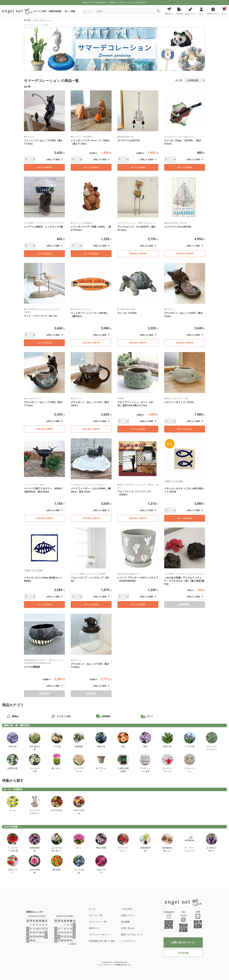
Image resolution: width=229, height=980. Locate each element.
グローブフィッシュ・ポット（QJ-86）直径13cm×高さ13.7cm (136, 404)
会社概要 (125, 922)
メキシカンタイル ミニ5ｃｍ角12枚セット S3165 (184, 490)
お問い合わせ (128, 928)
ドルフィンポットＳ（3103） (180, 402)
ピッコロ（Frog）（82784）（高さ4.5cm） (183, 142)
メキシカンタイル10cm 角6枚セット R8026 (43, 579)
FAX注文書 (183, 953)
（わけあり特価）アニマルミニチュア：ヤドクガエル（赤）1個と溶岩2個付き (184, 581)
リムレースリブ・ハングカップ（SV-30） (90, 579)
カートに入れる (44, 167)
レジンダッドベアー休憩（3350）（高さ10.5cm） (91, 228)
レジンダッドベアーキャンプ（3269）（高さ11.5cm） (91, 142)
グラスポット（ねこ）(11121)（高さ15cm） (90, 404)
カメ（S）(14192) (127, 313)
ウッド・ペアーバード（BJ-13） (41, 316)
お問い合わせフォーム (183, 942)
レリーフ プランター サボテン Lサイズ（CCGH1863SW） (138, 579)
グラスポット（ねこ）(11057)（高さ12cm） (184, 315)
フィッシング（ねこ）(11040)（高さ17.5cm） (43, 142)
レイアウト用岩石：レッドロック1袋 (43, 227)
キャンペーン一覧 (98, 922)
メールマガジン (129, 941)
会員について (128, 915)
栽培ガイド (94, 928)
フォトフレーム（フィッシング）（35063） (135, 493)
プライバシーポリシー (100, 935)
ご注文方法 (127, 909)
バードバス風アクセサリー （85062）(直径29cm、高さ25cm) (44, 490)
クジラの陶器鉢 (32, 667)
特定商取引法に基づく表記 (102, 941)
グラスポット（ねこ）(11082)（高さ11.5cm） (43, 404)
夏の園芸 (27, 20)
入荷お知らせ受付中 (138, 254)
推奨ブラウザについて (132, 935)
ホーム (92, 909)
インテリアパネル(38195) (178, 227)
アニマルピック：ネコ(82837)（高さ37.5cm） (137, 228)
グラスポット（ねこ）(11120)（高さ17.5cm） (90, 666)
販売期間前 (185, 604)
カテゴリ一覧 (96, 915)
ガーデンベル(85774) (130, 140)
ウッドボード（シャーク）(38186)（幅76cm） (89, 315)
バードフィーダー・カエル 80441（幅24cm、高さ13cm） (91, 490)
